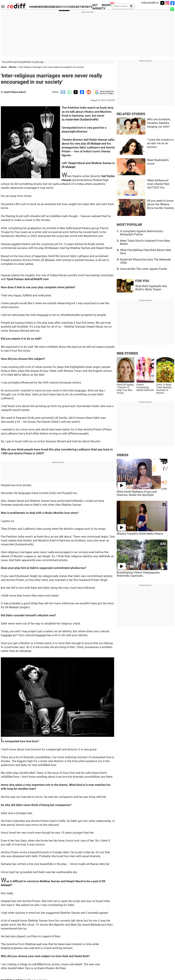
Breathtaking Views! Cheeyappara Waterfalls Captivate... (138, 574)
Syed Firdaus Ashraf (15, 92)
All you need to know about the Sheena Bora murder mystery (161, 204)
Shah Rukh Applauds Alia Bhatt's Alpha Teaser (151, 288)
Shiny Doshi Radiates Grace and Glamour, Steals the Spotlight (137, 493)
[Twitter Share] (75, 92)
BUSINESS (52, 7)
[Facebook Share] (82, 92)
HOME (33, 7)
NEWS (42, 7)
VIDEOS (122, 455)
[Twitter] (162, 3)
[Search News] (130, 6)
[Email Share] (62, 92)
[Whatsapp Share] (69, 92)
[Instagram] (167, 3)
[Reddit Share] (88, 92)
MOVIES (64, 7)
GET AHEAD (97, 7)
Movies (13, 67)
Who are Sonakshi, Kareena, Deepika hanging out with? (159, 123)
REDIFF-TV (107, 7)
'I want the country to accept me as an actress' (160, 143)
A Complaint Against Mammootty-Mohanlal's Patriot (142, 233)
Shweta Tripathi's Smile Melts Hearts (140, 534)
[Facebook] (172, 3)
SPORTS (87, 7)
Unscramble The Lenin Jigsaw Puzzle (144, 269)
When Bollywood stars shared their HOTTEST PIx (158, 184)
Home (4, 67)
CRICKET (75, 7)
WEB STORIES (127, 353)
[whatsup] (172, 9)
